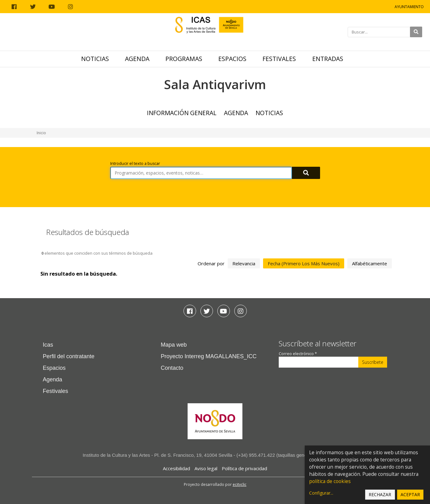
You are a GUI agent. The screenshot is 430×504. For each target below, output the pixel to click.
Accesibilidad (176, 468)
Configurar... (321, 493)
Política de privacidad (244, 468)
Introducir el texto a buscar (135, 163)
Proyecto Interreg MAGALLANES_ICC (209, 356)
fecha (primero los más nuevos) (304, 263)
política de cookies (330, 481)
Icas (48, 345)
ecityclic (240, 484)
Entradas (328, 59)
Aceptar (410, 494)
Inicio (41, 133)
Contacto (172, 368)
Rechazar (380, 494)
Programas (184, 59)
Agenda (137, 59)
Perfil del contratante (69, 356)
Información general (182, 113)
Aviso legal (206, 468)
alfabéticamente (370, 263)
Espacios (232, 59)
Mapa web (174, 345)
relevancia (244, 263)
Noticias (95, 59)
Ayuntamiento (409, 7)
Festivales (279, 59)
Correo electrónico (298, 354)
